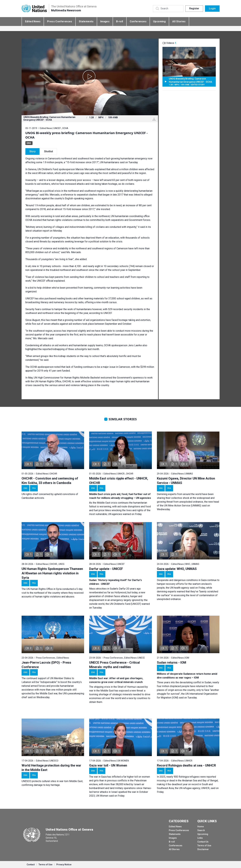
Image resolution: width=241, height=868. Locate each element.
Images (105, 21)
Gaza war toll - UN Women (108, 765)
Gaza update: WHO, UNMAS (177, 569)
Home (201, 827)
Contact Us (203, 842)
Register (194, 8)
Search (201, 830)
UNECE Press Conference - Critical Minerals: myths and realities (114, 665)
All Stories (179, 21)
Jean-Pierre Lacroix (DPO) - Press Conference (46, 665)
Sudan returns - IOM (172, 663)
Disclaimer (203, 849)
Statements (86, 21)
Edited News (33, 21)
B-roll (120, 21)
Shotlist (49, 151)
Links (200, 838)
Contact (31, 865)
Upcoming (159, 21)
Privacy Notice (64, 865)
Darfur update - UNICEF (106, 569)
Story (32, 151)
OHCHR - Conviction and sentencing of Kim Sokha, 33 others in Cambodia (50, 481)
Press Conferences (60, 21)
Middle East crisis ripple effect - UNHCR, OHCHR (119, 481)
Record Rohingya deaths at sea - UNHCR (186, 765)
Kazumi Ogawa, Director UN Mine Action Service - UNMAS (186, 481)
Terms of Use (204, 846)
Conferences (138, 21)
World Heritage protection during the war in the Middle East (51, 768)
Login (212, 8)
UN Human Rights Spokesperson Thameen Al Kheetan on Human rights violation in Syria (52, 573)
